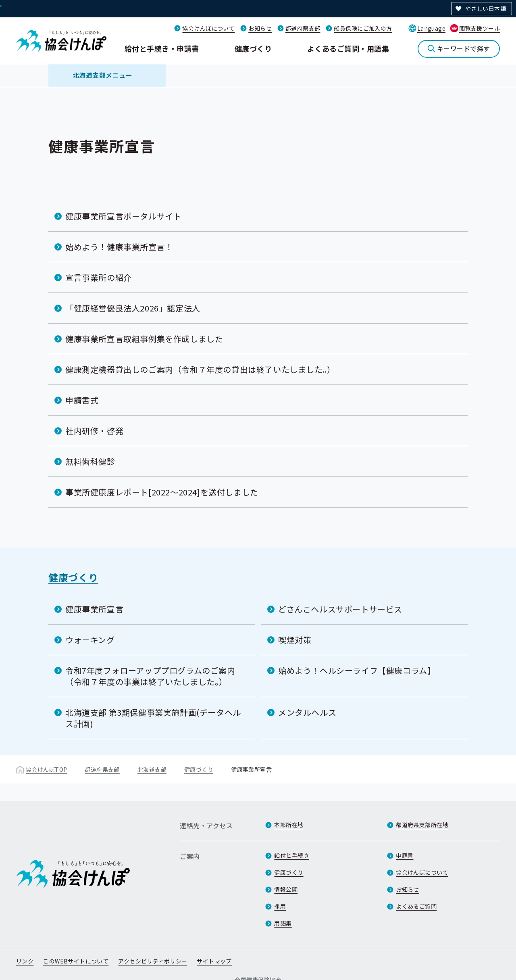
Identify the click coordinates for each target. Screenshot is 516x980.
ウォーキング (90, 640)
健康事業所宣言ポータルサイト (123, 216)
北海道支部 (152, 769)
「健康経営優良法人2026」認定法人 (133, 308)
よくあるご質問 (416, 906)
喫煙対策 (295, 640)
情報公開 (286, 889)
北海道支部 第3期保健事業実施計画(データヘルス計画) (153, 718)
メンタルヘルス (307, 712)
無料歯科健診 (90, 461)
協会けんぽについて (208, 28)
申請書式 (82, 400)
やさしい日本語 (486, 8)
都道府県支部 (303, 28)
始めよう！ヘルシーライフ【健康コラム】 (357, 670)
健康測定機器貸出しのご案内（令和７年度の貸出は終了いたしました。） (200, 369)
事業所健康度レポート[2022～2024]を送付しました (162, 492)
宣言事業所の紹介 (99, 277)
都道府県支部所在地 (422, 825)
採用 (280, 906)
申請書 (405, 855)
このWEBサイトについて (76, 961)
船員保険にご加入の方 (363, 28)
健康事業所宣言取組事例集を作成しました (144, 339)
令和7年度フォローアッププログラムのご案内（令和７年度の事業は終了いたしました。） (150, 676)
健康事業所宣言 (94, 609)
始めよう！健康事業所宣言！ (119, 247)
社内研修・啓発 (94, 431)
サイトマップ (214, 961)
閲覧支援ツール (480, 28)
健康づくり (253, 48)
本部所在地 (289, 825)
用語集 (283, 923)
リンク (25, 961)
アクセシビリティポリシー (153, 961)
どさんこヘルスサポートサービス (340, 609)
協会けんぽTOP (46, 769)
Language (431, 28)
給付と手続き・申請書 (162, 48)
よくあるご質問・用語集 (348, 48)
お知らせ (260, 28)
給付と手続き (292, 855)
